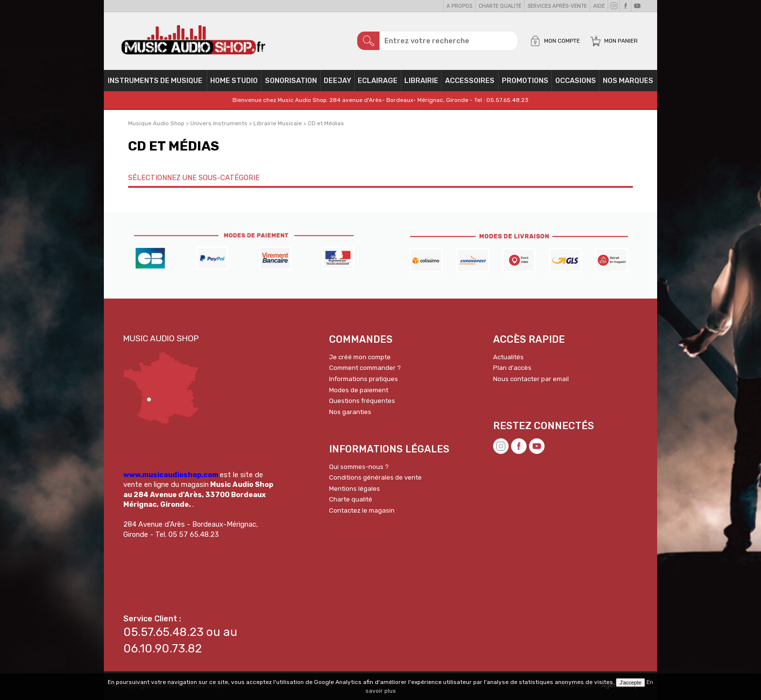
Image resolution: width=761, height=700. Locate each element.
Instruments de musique (155, 81)
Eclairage (378, 81)
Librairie (421, 81)
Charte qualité (500, 6)
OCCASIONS (576, 81)
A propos (459, 6)
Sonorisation (291, 81)
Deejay (338, 81)
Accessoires (470, 81)
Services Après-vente (557, 6)
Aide (599, 6)
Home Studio (234, 81)
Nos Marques (628, 81)
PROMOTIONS (525, 81)
